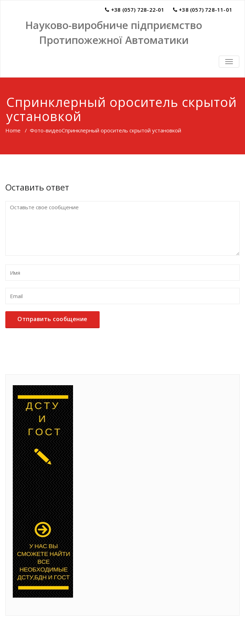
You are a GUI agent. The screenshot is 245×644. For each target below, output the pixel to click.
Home (13, 130)
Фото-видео (46, 130)
